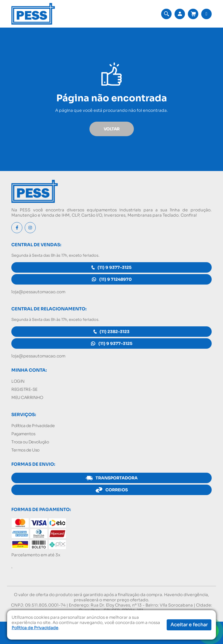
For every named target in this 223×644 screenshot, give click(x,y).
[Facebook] (17, 228)
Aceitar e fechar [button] (189, 625)
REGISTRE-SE (24, 389)
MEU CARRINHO (27, 397)
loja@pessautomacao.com (38, 292)
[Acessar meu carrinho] (193, 14)
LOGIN (18, 381)
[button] (166, 14)
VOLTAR (112, 129)
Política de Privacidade (33, 426)
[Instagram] (30, 228)
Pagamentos (23, 434)
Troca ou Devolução (30, 442)
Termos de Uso (25, 450)
